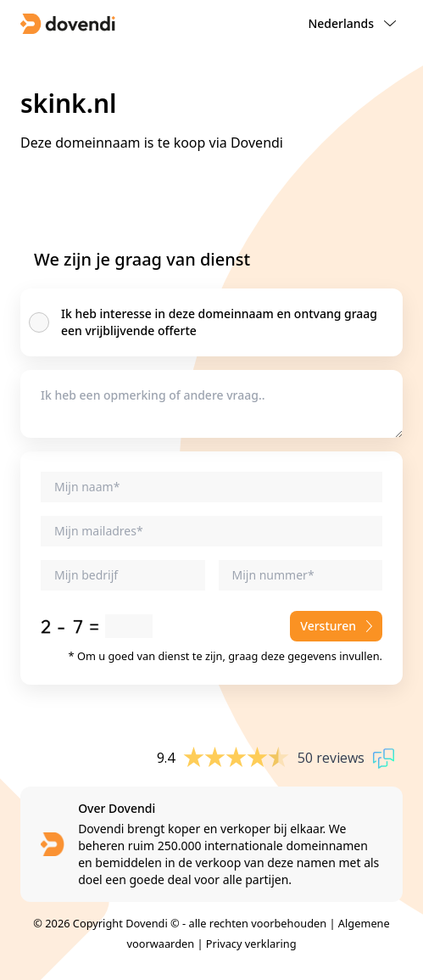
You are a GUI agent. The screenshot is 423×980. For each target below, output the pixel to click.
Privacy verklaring (251, 944)
